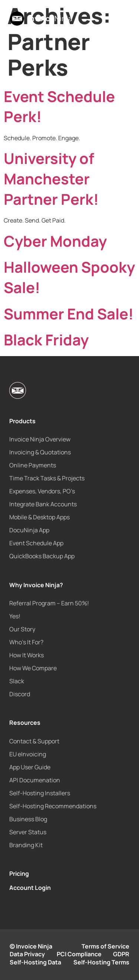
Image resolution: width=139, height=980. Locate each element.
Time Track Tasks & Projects (47, 478)
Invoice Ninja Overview (40, 439)
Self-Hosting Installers (40, 793)
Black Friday (46, 340)
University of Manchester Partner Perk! (51, 178)
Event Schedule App (36, 543)
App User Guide (30, 767)
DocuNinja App (29, 530)
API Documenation (35, 780)
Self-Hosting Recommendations (53, 806)
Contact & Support (34, 741)
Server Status (28, 832)
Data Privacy (27, 954)
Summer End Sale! (69, 314)
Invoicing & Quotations (40, 452)
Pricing (19, 874)
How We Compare (33, 668)
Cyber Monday (55, 241)
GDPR (121, 954)
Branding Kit (26, 845)
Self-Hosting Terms (101, 962)
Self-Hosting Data (35, 962)
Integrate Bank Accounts (43, 504)
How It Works (27, 655)
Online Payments (33, 465)
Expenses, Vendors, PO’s (42, 491)
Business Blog (28, 819)
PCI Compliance (79, 954)
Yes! (15, 616)
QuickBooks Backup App (42, 556)
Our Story (22, 629)
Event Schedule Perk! (59, 106)
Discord (20, 694)
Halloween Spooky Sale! (69, 277)
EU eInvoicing (28, 754)
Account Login (30, 888)
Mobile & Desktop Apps (39, 517)
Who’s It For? (26, 642)
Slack (17, 681)
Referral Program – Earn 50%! (49, 603)
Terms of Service (105, 946)
